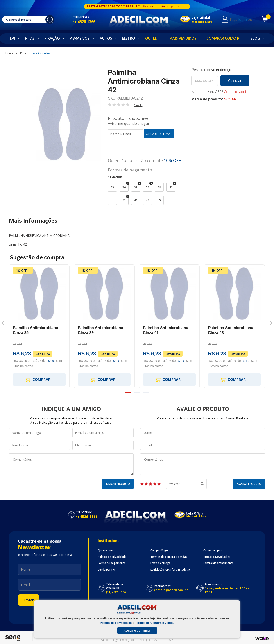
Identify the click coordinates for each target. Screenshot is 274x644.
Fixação (52, 38)
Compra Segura (160, 551)
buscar (52, 20)
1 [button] (128, 393)
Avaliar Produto (249, 484)
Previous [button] (3, 323)
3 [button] (146, 393)
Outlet (152, 38)
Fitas (30, 38)
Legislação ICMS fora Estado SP (170, 570)
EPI (12, 38)
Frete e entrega (160, 563)
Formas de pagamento (130, 170)
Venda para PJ (106, 570)
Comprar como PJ (223, 38)
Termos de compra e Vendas (169, 557)
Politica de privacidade (112, 557)
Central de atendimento (219, 563)
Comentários (71, 464)
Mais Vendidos (183, 38)
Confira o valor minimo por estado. (162, 6)
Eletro (129, 38)
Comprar (38, 379)
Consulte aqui (235, 92)
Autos (106, 38)
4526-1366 (89, 22)
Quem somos (106, 551)
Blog (255, 38)
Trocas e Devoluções (217, 557)
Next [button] (271, 323)
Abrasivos (80, 38)
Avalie (138, 105)
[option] (39, 326)
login (246, 20)
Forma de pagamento (112, 563)
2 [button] (137, 393)
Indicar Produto (118, 484)
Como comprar (213, 551)
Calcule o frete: (220, 70)
